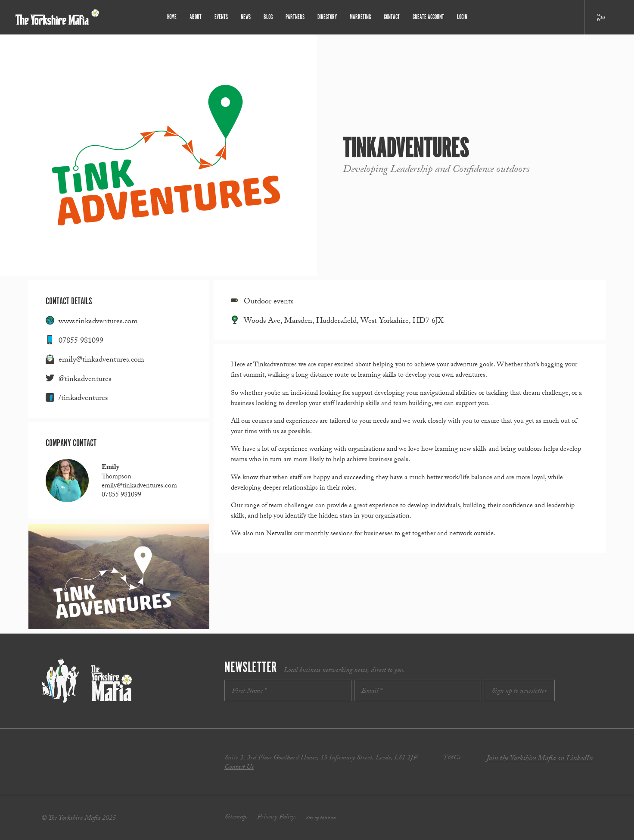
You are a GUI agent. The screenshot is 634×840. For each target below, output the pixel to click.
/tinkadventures (83, 399)
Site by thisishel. (322, 818)
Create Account (428, 17)
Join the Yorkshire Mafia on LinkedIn (539, 759)
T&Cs (452, 758)
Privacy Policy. (277, 817)
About (196, 17)
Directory (327, 17)
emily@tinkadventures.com (101, 361)
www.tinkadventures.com (98, 322)
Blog (268, 17)
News (246, 17)
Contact (392, 17)
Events (221, 17)
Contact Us (239, 768)
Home (172, 17)
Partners (295, 17)
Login (462, 17)
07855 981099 (81, 342)
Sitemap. (236, 817)
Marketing (360, 17)
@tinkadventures (85, 380)
